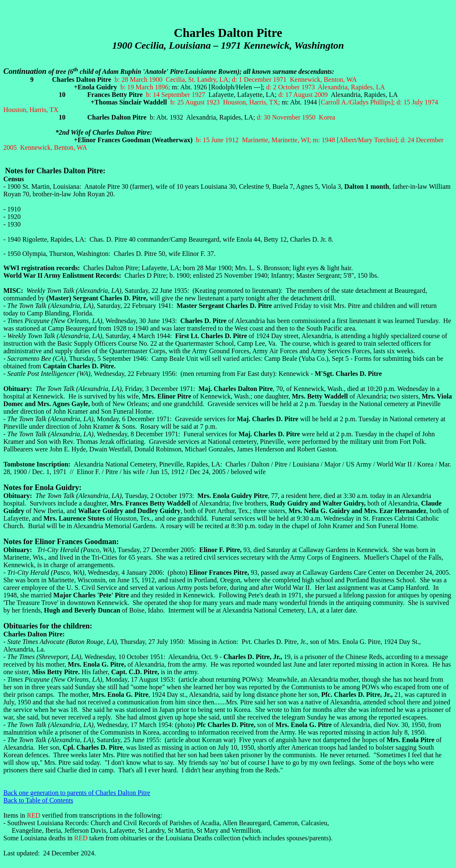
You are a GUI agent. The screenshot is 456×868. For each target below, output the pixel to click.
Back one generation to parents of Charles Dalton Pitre (77, 793)
